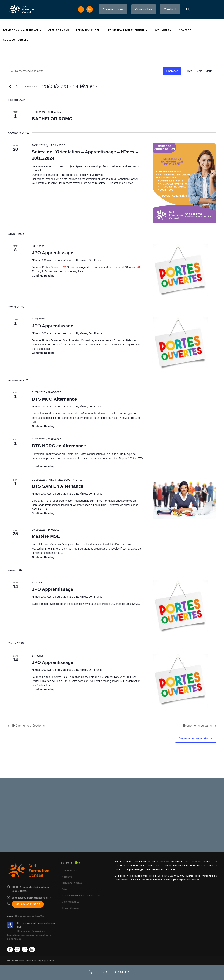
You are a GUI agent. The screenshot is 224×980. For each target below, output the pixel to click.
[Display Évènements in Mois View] (199, 71)
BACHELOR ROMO (52, 119)
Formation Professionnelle (128, 30)
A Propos (67, 877)
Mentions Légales (72, 883)
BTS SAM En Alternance (58, 486)
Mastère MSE (46, 536)
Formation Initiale (88, 30)
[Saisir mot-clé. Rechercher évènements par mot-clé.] (85, 71)
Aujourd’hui (31, 86)
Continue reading (43, 276)
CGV (65, 889)
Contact (170, 9)
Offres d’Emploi (59, 30)
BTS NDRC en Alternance (59, 446)
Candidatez (144, 9)
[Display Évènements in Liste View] (189, 71)
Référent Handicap (90, 895)
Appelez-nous (113, 9)
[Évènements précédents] (10, 86)
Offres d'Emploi (71, 908)
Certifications (70, 870)
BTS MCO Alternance (54, 399)
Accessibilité (70, 895)
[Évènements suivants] (17, 86)
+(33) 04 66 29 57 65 (28, 904)
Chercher (172, 71)
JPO (104, 972)
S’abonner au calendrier (194, 738)
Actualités (163, 30)
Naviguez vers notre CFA (30, 916)
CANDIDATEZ (125, 972)
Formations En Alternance (22, 30)
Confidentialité (71, 902)
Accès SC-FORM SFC (16, 40)
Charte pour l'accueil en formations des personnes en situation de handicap (30, 935)
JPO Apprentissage (53, 253)
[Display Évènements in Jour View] (209, 71)
